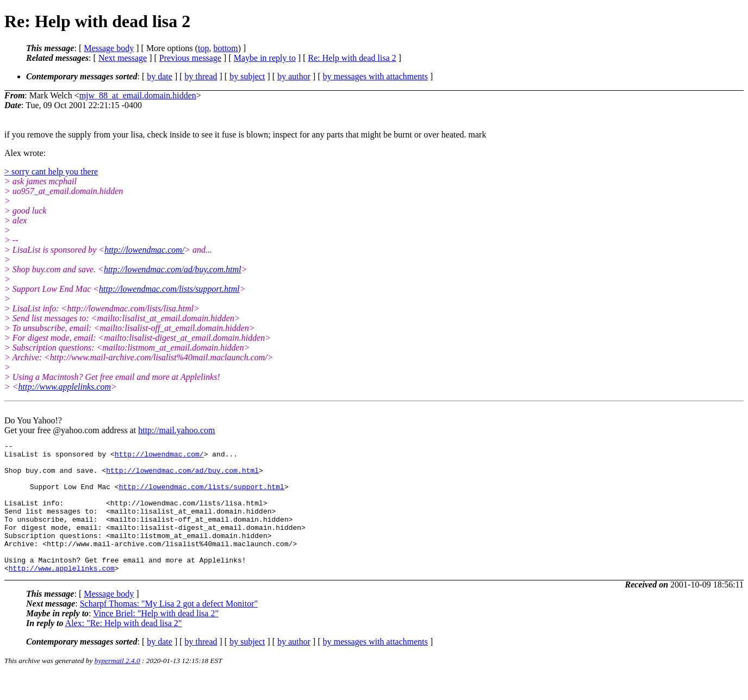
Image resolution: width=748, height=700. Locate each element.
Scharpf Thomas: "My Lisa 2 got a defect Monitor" (169, 630)
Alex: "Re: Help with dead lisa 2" (124, 649)
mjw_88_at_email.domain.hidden (138, 95)
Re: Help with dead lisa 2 (352, 58)
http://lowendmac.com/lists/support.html (169, 289)
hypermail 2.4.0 (117, 687)
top (203, 48)
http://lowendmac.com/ (144, 250)
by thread (201, 76)
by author (294, 76)
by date (160, 76)
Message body (109, 48)
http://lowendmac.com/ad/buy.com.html (173, 269)
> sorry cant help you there (51, 171)
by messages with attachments (375, 76)
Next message (123, 58)
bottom (225, 48)
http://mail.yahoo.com (176, 430)
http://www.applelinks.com (65, 387)
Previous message (190, 58)
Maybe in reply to (265, 58)
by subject (247, 76)
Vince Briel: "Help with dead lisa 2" (156, 639)
